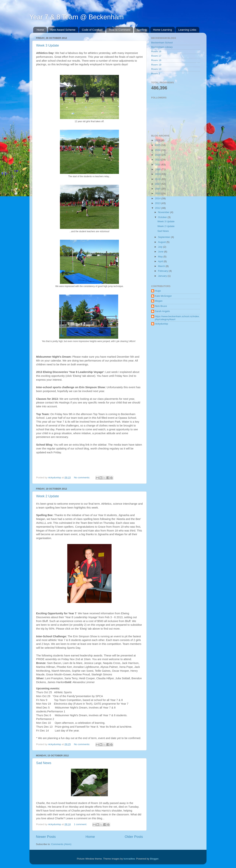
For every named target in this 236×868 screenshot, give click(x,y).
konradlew (129, 859)
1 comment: (81, 824)
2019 (158, 174)
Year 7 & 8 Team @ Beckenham (77, 17)
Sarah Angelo (162, 311)
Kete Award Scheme (63, 30)
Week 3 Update (48, 45)
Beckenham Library (162, 47)
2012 (158, 208)
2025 (158, 145)
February (163, 271)
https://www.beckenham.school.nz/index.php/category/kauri (177, 318)
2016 (158, 189)
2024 (158, 150)
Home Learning (163, 30)
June (161, 252)
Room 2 (156, 73)
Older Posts (134, 837)
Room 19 (156, 65)
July (161, 247)
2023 (158, 155)
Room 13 (156, 69)
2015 (158, 193)
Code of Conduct (92, 30)
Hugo (158, 291)
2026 (158, 140)
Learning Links (187, 30)
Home (40, 30)
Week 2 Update (48, 496)
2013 (158, 203)
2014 (158, 198)
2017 (158, 184)
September (164, 237)
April (161, 261)
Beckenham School (162, 43)
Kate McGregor (163, 296)
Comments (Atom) (61, 844)
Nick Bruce (161, 306)
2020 (158, 169)
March (162, 266)
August (162, 242)
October (163, 217)
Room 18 (156, 60)
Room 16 (156, 51)
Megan (159, 301)
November (164, 212)
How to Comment (120, 30)
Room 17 (156, 56)
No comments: (82, 478)
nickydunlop (161, 324)
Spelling (142, 30)
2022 (158, 160)
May (161, 257)
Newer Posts (46, 837)
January (163, 276)
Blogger (154, 859)
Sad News (44, 763)
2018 (158, 179)
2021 (158, 165)
